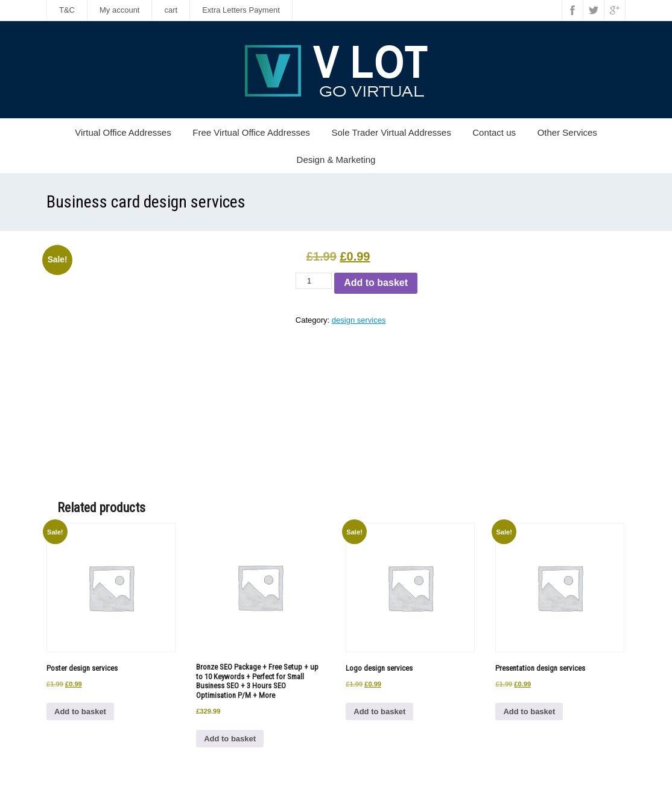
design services (359, 320)
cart (171, 10)
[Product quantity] (314, 281)
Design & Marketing (336, 160)
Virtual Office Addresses (123, 132)
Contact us (494, 132)
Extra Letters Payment (241, 10)
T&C (67, 10)
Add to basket (376, 283)
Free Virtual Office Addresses (251, 132)
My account (119, 10)
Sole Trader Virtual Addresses (391, 132)
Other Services (567, 132)
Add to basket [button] (80, 712)
